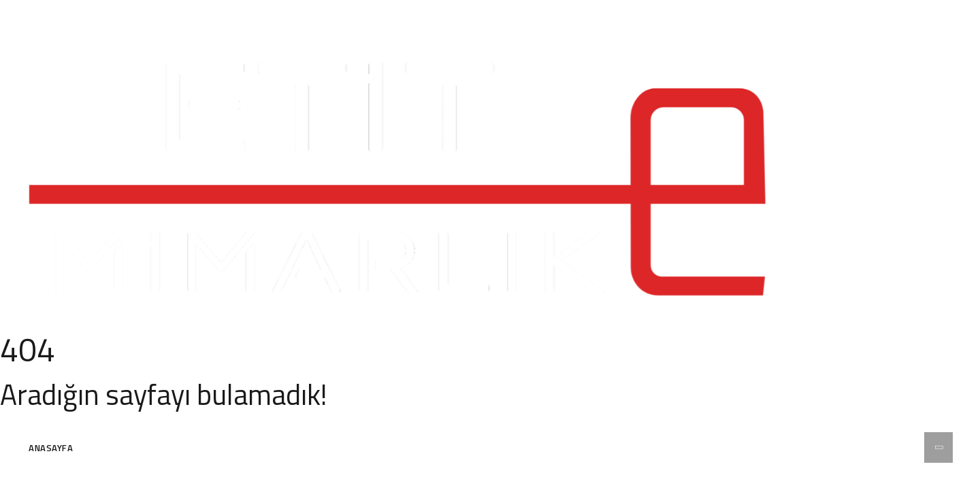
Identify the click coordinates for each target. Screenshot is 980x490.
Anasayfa (51, 448)
